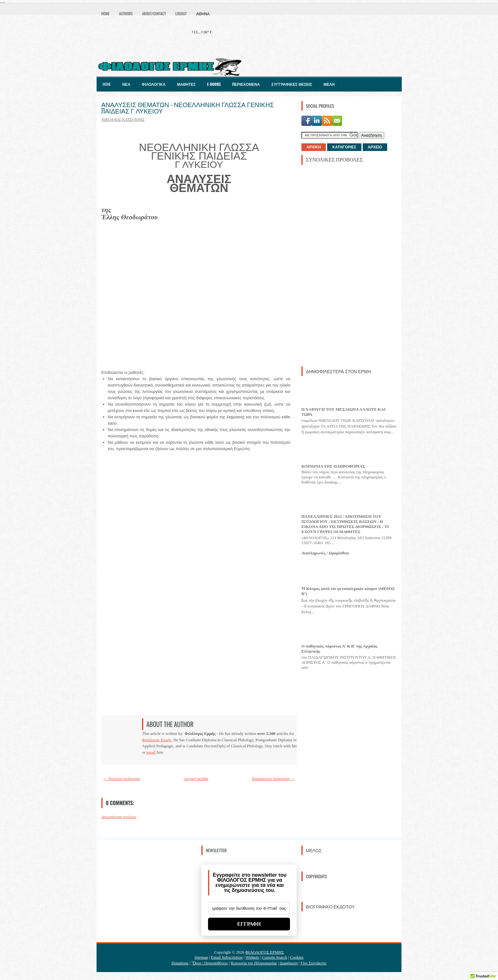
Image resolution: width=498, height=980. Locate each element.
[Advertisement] (349, 265)
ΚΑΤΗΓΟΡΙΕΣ (344, 147)
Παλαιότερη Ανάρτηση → (273, 779)
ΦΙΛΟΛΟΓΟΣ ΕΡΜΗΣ (265, 952)
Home (105, 14)
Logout (181, 14)
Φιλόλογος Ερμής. (157, 740)
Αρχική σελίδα (196, 779)
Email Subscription (227, 957)
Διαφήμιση (289, 963)
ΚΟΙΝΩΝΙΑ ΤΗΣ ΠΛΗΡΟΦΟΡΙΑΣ (333, 466)
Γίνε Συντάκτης (314, 963)
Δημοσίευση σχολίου (119, 817)
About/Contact (154, 14)
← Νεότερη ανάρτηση (122, 779)
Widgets (252, 957)
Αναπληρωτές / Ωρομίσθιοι (325, 553)
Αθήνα (203, 14)
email (151, 752)
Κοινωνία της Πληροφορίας (254, 963)
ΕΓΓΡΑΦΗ (249, 924)
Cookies (297, 957)
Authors (126, 14)
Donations (180, 963)
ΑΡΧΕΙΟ (375, 147)
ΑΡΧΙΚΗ (314, 147)
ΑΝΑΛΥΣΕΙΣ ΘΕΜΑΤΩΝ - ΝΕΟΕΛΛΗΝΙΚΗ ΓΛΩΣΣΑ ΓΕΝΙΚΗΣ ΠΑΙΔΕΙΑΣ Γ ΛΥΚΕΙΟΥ (188, 107)
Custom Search (275, 957)
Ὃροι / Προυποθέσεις (210, 963)
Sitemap (201, 957)
